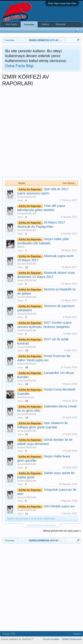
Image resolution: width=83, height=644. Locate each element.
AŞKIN (21, 247)
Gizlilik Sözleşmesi (72, 639)
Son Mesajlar (30, 30)
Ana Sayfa (11, 24)
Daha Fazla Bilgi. (20, 66)
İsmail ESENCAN (27, 197)
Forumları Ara (11, 30)
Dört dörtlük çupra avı (59, 506)
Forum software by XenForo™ (17, 639)
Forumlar (29, 24)
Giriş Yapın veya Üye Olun (62, 3)
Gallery (45, 24)
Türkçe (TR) (9, 634)
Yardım (77, 634)
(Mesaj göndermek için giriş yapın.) (62, 531)
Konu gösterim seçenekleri (42, 525)
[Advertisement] (41, 133)
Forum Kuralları (51, 639)
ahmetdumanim (26, 397)
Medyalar (61, 24)
